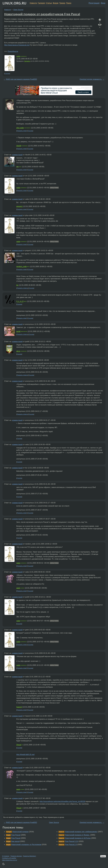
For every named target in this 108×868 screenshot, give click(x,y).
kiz (17, 285)
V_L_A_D (20, 301)
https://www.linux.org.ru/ (10, 860)
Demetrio (27, 61)
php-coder (20, 128)
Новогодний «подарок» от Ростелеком (26, 845)
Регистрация (94, 3)
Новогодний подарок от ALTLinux (78, 838)
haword (19, 707)
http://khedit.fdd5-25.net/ (25, 755)
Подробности (13, 51)
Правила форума (16, 856)
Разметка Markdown (29, 856)
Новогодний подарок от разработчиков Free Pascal (42, 14)
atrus (18, 351)
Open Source (18, 10)
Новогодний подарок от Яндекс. (77, 835)
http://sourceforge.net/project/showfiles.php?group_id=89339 (62, 801)
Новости (33, 3)
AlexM (19, 146)
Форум (56, 3)
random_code (22, 267)
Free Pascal (16, 835)
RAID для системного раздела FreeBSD (22, 79)
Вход (103, 3)
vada (18, 56)
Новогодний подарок (20, 832)
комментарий (17, 155)
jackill (18, 331)
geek (18, 588)
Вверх (103, 856)
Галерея (41, 3)
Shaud (19, 745)
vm (17, 167)
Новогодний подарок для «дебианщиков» (81, 832)
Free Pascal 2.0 (71, 845)
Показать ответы (22, 288)
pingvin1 (20, 206)
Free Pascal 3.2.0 (72, 841)
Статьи (49, 3)
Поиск (69, 3)
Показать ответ (22, 131)
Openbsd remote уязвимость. (91, 79)
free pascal (15, 841)
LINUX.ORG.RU (14, 3)
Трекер (62, 3)
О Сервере (6, 856)
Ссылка (7, 73)
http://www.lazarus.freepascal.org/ (17, 45)
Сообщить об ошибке (9, 858)
